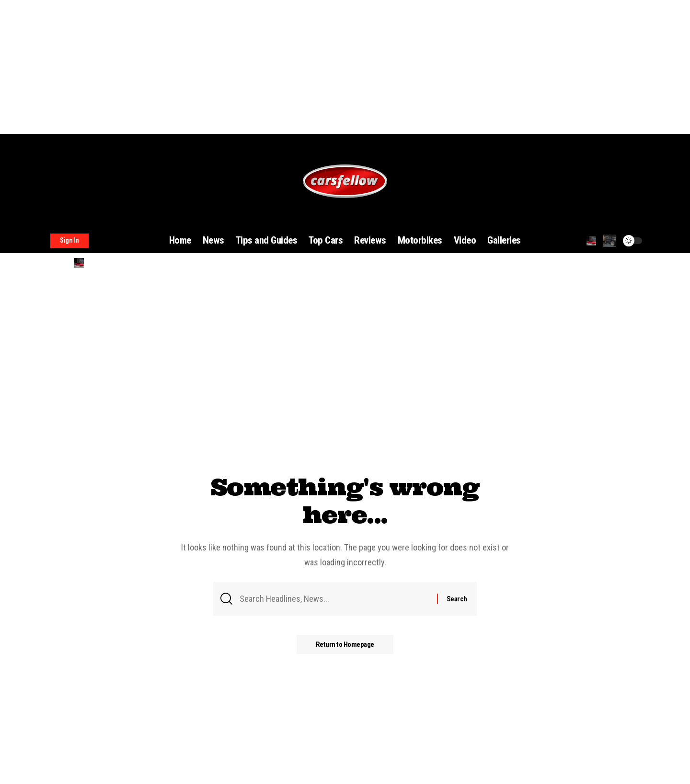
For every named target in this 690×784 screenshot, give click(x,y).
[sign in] (69, 241)
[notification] (609, 241)
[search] (591, 241)
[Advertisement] (287, 67)
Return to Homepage (345, 644)
